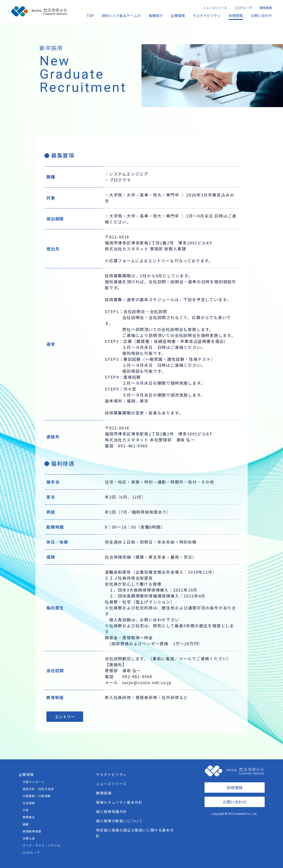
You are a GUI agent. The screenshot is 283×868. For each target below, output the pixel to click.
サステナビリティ (207, 15)
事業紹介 (156, 15)
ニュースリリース (215, 8)
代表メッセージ (34, 782)
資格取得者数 (32, 831)
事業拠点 (29, 817)
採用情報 (236, 15)
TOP (90, 15)
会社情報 (29, 803)
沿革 (26, 810)
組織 (26, 824)
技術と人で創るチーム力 (121, 15)
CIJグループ (243, 8)
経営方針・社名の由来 (38, 789)
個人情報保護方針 (112, 811)
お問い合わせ (261, 15)
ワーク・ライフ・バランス (42, 845)
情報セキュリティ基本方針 (119, 802)
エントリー (65, 717)
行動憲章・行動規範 (37, 796)
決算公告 (29, 838)
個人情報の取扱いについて (119, 821)
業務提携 (266, 8)
